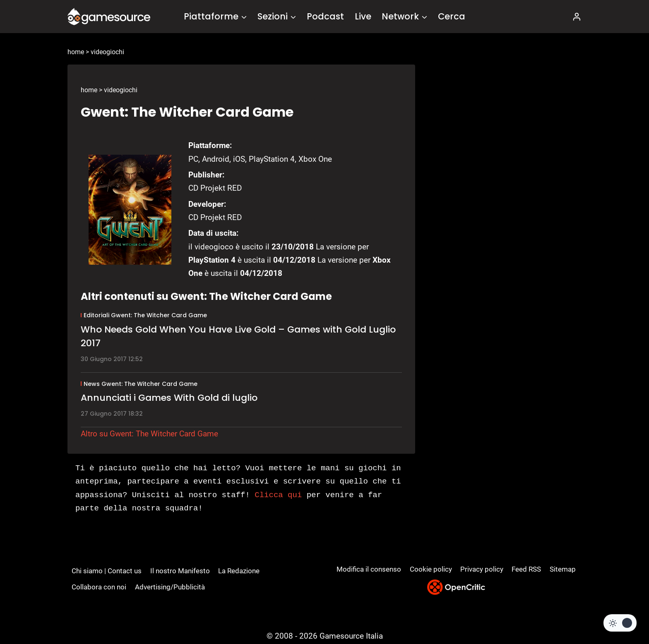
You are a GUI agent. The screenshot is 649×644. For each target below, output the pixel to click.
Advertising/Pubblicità (170, 587)
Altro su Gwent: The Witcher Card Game (149, 434)
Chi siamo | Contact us (107, 571)
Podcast (325, 16)
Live (363, 16)
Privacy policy (482, 569)
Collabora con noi (99, 587)
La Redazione (239, 571)
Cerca (452, 16)
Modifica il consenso (369, 569)
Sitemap (563, 569)
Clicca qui (278, 495)
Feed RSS (526, 569)
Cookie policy (431, 569)
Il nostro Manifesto (180, 571)
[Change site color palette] (620, 623)
